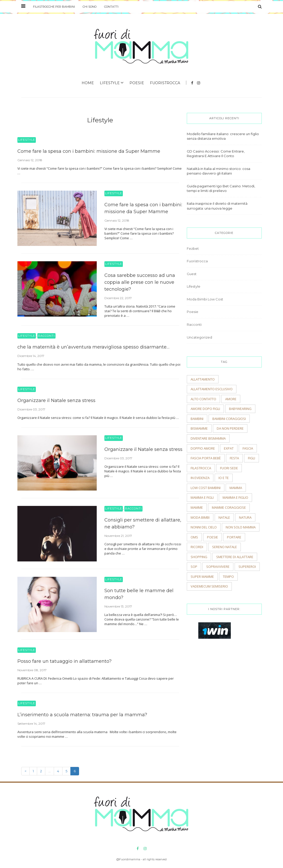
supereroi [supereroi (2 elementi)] (247, 567)
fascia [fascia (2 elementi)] (248, 448)
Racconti (46, 336)
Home (88, 83)
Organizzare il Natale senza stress (56, 400)
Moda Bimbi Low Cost (205, 299)
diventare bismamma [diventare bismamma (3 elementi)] (208, 438)
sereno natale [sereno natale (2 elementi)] (225, 547)
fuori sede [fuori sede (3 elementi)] (229, 468)
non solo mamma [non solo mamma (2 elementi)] (241, 527)
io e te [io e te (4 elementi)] (224, 478)
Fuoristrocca (165, 83)
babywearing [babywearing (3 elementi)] (240, 409)
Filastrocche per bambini (54, 7)
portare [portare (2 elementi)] (234, 537)
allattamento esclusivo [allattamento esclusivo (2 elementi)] (212, 389)
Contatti (111, 7)
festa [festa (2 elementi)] (234, 458)
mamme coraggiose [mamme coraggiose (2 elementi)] (229, 507)
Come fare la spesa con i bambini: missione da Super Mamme (89, 151)
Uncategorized (199, 337)
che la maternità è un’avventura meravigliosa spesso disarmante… (93, 347)
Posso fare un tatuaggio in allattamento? (64, 661)
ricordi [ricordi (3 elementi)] (197, 547)
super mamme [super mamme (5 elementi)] (202, 577)
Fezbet (193, 248)
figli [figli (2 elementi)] (252, 458)
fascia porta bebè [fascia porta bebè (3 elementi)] (206, 458)
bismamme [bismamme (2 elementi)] (199, 428)
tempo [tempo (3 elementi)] (228, 577)
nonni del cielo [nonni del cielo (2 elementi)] (204, 527)
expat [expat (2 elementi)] (229, 448)
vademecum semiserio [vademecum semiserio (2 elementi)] (209, 586)
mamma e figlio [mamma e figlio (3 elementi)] (235, 497)
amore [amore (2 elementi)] (231, 399)
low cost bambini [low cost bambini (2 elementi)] (206, 488)
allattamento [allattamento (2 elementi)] (203, 379)
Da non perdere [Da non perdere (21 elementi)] (230, 428)
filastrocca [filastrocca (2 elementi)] (201, 468)
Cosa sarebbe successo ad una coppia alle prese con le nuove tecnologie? (140, 282)
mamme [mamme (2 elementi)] (197, 507)
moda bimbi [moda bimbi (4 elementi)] (200, 517)
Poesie (137, 83)
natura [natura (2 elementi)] (245, 517)
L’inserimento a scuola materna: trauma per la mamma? (82, 715)
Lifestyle (110, 83)
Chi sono (90, 7)
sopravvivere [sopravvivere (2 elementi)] (218, 567)
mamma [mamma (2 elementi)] (236, 488)
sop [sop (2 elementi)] (194, 567)
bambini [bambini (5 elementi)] (197, 419)
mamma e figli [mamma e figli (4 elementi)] (202, 497)
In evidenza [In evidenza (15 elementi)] (200, 478)
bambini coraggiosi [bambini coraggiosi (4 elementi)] (229, 419)
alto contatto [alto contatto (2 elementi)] (203, 399)
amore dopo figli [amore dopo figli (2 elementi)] (205, 409)
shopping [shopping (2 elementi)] (199, 557)
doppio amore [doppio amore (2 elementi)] (203, 448)
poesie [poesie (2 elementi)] (213, 537)
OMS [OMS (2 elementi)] (194, 537)
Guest (192, 274)
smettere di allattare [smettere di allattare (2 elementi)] (235, 557)
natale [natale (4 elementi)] (224, 517)
